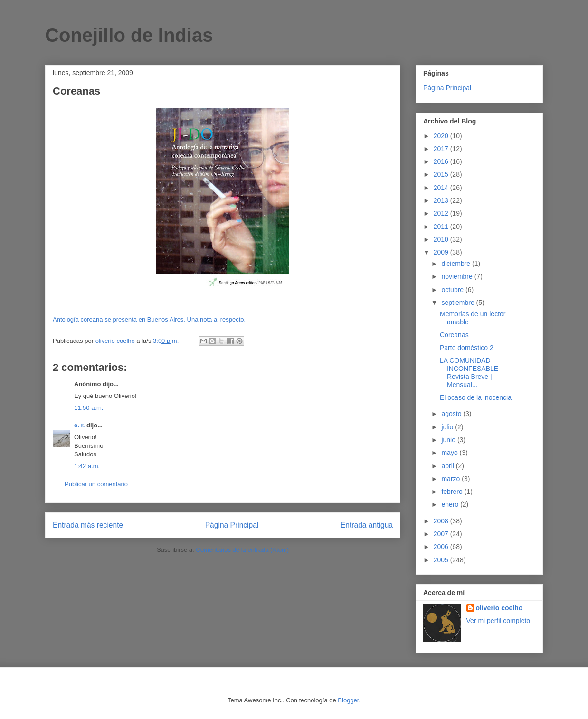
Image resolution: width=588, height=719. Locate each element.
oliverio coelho (499, 608)
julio (448, 427)
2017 (442, 149)
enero (451, 504)
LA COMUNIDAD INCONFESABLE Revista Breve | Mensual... (469, 372)
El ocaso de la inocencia (476, 397)
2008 (442, 521)
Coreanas (454, 335)
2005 (442, 560)
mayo (450, 453)
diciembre (457, 264)
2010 (442, 239)
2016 (442, 161)
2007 (442, 534)
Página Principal (232, 525)
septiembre (459, 303)
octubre (453, 290)
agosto (452, 414)
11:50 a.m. (89, 408)
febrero (453, 492)
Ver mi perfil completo (498, 621)
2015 (442, 174)
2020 (442, 136)
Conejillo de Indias (129, 35)
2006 (442, 547)
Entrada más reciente (88, 525)
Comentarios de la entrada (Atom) (242, 550)
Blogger (348, 700)
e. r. (79, 425)
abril (448, 466)
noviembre (458, 276)
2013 (442, 200)
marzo (451, 479)
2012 (442, 213)
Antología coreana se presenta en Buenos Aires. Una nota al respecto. (149, 319)
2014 (442, 188)
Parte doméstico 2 (467, 348)
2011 (442, 227)
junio (449, 440)
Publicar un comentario (96, 484)
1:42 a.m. (87, 466)
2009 (442, 252)
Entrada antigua (367, 525)
